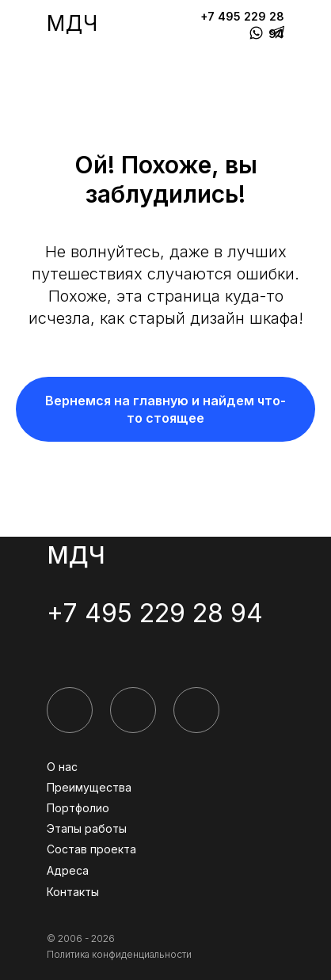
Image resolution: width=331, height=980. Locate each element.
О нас (62, 767)
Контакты (73, 892)
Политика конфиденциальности (119, 954)
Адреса (68, 870)
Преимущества (89, 787)
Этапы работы (87, 828)
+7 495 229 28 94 (155, 613)
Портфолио (78, 808)
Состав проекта (91, 849)
